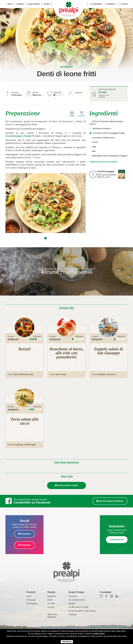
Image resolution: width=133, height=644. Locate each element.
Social (125, 4)
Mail (101, 596)
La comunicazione (77, 600)
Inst (112, 596)
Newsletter (97, 4)
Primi (50, 600)
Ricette (47, 4)
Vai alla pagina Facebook (110, 501)
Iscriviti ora (117, 539)
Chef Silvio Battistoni (66, 463)
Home (10, 4)
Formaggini (32, 604)
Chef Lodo (66, 477)
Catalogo (72, 615)
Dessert (51, 607)
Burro (29, 596)
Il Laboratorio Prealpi (78, 607)
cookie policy (99, 634)
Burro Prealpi (61, 374)
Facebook (24, 534)
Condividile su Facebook (32, 502)
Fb (106, 596)
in (117, 596)
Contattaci (111, 4)
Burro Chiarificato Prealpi (24, 374)
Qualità (72, 604)
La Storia (73, 596)
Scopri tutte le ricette (67, 485)
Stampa (72, 116)
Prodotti (20, 4)
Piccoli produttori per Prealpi (82, 611)
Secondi (51, 604)
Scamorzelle (111, 374)
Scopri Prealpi (34, 4)
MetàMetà (102, 374)
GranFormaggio (30, 445)
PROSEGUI (67, 642)
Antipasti (51, 596)
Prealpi (103, 92)
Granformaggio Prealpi (19, 136)
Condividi (82, 116)
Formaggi (31, 600)
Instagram (24, 545)
